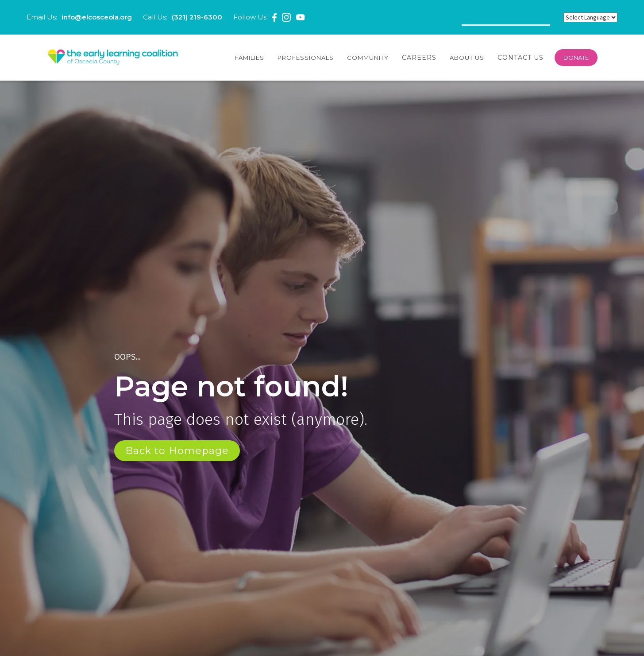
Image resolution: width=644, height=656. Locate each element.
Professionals (306, 58)
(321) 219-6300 (197, 17)
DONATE (576, 58)
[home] (113, 58)
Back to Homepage (177, 451)
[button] (249, 58)
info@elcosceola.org (97, 17)
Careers (419, 58)
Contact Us (521, 58)
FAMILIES (249, 58)
